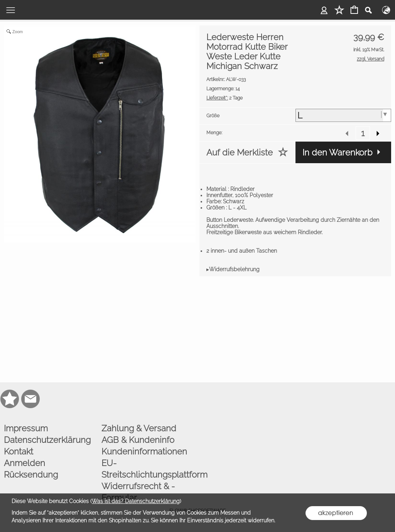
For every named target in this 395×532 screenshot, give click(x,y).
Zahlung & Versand (139, 428)
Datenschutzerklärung (47, 440)
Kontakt (19, 451)
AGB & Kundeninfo (138, 440)
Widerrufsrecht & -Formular (138, 492)
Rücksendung (31, 475)
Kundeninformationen (144, 451)
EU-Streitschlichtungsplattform (149, 469)
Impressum (26, 428)
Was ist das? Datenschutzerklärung (136, 501)
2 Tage (225, 98)
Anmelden (24, 463)
